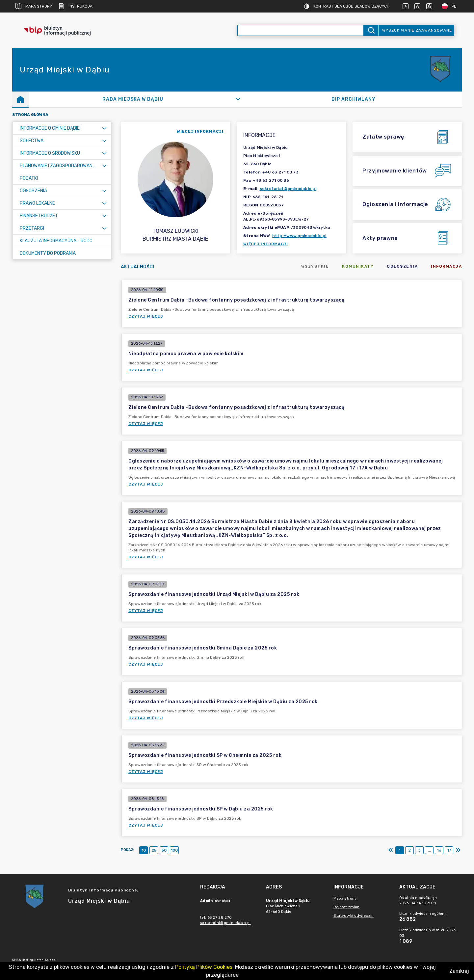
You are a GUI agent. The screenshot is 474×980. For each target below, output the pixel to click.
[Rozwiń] (238, 99)
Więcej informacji (266, 244)
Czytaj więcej (146, 316)
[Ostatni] (458, 850)
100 (174, 850)
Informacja (446, 266)
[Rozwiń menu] (104, 128)
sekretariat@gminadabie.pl (288, 189)
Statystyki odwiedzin (354, 915)
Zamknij (459, 971)
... (429, 850)
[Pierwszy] (391, 850)
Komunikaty (358, 266)
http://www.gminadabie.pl (299, 236)
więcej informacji (200, 131)
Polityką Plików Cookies (204, 967)
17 (449, 850)
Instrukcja (76, 6)
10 (144, 850)
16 (439, 850)
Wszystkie (315, 266)
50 (164, 850)
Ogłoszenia (402, 266)
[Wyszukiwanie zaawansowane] (301, 30)
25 (154, 850)
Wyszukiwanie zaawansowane (417, 30)
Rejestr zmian (346, 907)
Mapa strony (34, 6)
